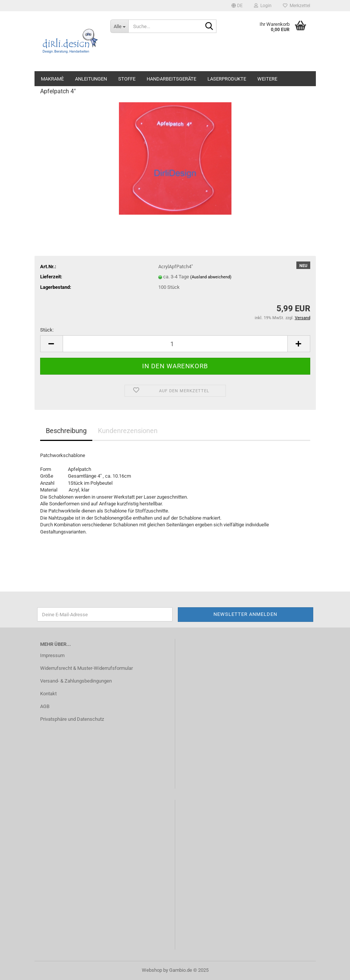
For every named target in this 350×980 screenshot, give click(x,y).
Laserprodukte (227, 79)
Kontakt (48, 694)
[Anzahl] (175, 344)
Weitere (267, 79)
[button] (237, 6)
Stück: (47, 330)
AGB (45, 706)
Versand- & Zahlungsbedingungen (76, 681)
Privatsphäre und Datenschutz (72, 719)
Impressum (52, 655)
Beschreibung (66, 431)
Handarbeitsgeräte (171, 79)
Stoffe (127, 79)
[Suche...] (119, 26)
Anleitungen (91, 79)
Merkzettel (297, 6)
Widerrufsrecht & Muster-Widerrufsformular (86, 668)
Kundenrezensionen (128, 431)
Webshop (152, 970)
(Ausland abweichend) (211, 277)
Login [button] (263, 6)
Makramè (52, 79)
